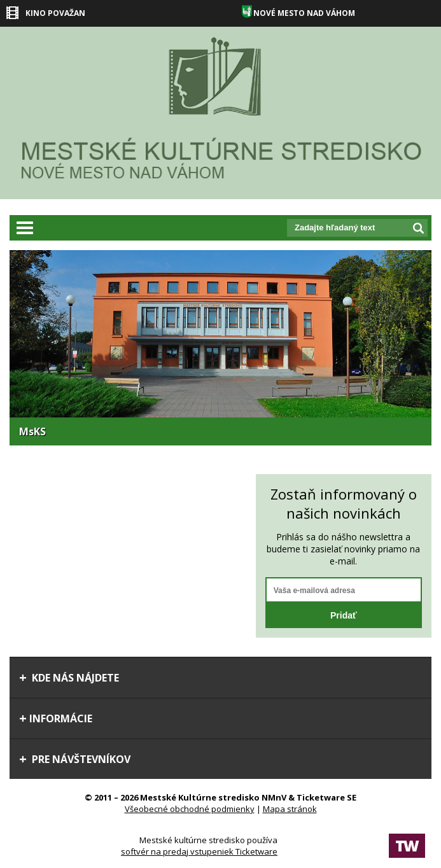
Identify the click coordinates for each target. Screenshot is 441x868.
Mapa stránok (290, 809)
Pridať (344, 615)
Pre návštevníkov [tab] (75, 759)
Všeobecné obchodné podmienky (190, 809)
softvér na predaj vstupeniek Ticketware (199, 851)
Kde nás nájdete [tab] (69, 678)
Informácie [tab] (56, 718)
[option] (220, 348)
